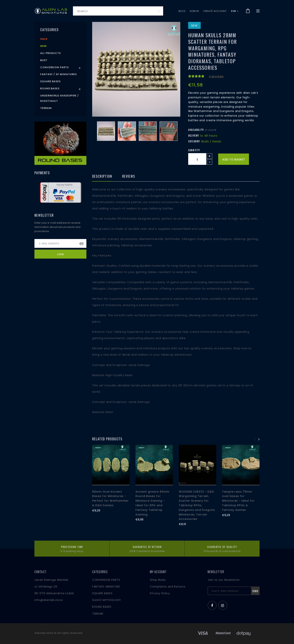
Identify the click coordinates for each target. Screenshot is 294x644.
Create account (215, 11)
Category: (194, 141)
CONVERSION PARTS (106, 580)
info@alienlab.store (49, 600)
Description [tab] (102, 177)
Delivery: (194, 135)
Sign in (194, 11)
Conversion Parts (54, 67)
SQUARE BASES (102, 593)
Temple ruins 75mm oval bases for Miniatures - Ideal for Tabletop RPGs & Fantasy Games (238, 501)
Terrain (46, 108)
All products (51, 53)
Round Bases (50, 88)
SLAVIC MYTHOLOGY (107, 600)
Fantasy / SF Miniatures (58, 74)
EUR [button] (235, 11)
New (43, 46)
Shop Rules (158, 580)
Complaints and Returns (168, 587)
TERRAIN (98, 614)
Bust (44, 60)
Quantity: (194, 150)
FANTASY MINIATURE (106, 587)
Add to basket (234, 159)
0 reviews (216, 77)
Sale (44, 39)
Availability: (196, 130)
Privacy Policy (160, 593)
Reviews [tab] (129, 177)
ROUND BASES (102, 607)
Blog (182, 11)
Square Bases (50, 81)
